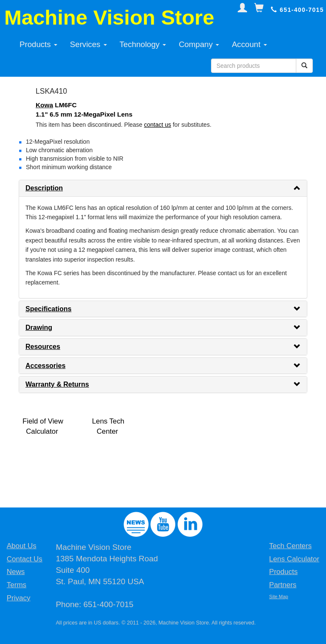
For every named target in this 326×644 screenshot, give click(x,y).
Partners (283, 585)
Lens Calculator (294, 559)
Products (38, 44)
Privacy (19, 598)
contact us (157, 125)
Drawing (39, 328)
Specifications (48, 309)
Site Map (279, 597)
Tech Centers (290, 546)
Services (89, 44)
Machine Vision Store (109, 17)
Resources (43, 347)
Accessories (45, 366)
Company (199, 44)
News (16, 572)
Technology (143, 44)
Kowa (44, 105)
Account (249, 44)
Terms (17, 585)
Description (44, 188)
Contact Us (25, 559)
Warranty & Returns (57, 384)
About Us (22, 546)
